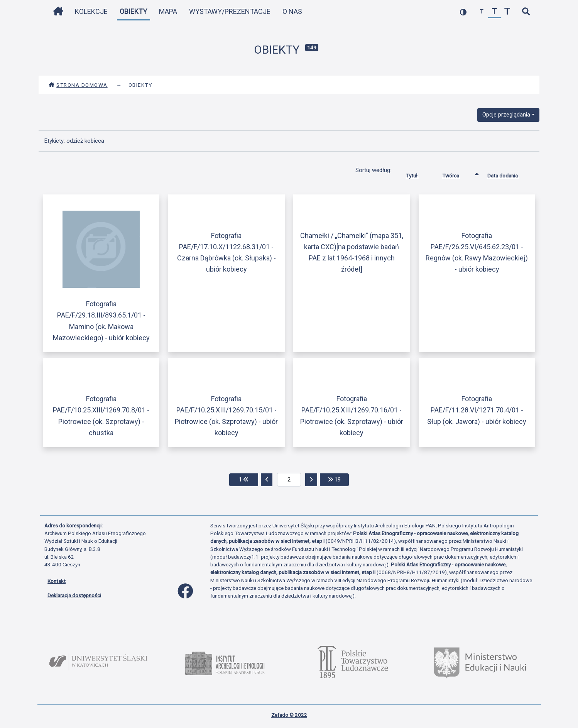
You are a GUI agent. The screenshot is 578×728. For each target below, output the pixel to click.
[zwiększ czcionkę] (507, 12)
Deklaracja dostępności (74, 595)
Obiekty (133, 11)
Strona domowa (78, 85)
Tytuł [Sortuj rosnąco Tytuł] (418, 174)
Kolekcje (91, 11)
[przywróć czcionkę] (494, 12)
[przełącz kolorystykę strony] (463, 12)
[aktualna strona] (289, 480)
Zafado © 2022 (289, 715)
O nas (292, 11)
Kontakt (57, 581)
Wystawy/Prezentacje (230, 11)
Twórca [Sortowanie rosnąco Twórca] (457, 174)
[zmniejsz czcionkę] (482, 12)
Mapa (168, 11)
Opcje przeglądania (506, 115)
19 (338, 479)
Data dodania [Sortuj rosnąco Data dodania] (509, 174)
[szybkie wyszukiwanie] (526, 12)
